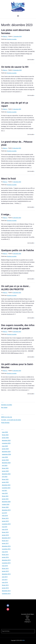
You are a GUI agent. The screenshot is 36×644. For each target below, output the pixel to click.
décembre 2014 (6, 574)
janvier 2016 (5, 557)
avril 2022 (5, 477)
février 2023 (5, 468)
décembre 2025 (6, 440)
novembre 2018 (6, 524)
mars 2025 (5, 446)
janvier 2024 (5, 460)
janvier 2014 (5, 588)
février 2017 (5, 541)
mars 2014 (5, 582)
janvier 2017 (5, 543)
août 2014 (5, 577)
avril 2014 (5, 580)
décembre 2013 (6, 591)
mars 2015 (5, 566)
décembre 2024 (6, 452)
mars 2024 (5, 457)
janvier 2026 (5, 438)
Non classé (4, 408)
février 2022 (5, 479)
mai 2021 (5, 491)
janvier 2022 (5, 482)
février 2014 (5, 585)
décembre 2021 (6, 485)
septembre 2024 (6, 454)
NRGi (24, 640)
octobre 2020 (6, 504)
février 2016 (5, 555)
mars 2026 (5, 432)
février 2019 (5, 518)
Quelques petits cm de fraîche (18, 250)
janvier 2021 (5, 499)
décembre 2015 (6, 560)
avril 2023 (5, 466)
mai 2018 (5, 527)
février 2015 (5, 569)
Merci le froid (8, 179)
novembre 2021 (6, 488)
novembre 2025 (6, 443)
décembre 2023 (6, 463)
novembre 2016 (6, 549)
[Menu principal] (18, 16)
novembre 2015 (6, 563)
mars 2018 (5, 530)
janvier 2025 (5, 449)
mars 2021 (5, 493)
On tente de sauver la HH (15, 67)
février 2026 (5, 435)
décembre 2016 (6, 546)
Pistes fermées (5, 423)
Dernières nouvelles (12, 39)
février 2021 (5, 496)
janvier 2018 (5, 535)
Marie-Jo (5, 36)
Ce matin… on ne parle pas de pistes (11, 420)
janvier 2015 (5, 571)
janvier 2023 (5, 471)
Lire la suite (31, 60)
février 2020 (5, 507)
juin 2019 (4, 513)
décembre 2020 (6, 502)
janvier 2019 (5, 521)
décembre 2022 (6, 474)
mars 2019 (5, 516)
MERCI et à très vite (7, 417)
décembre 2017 (6, 538)
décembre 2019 (6, 510)
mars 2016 (5, 552)
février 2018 (5, 532)
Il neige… (6, 214)
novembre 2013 (6, 594)
